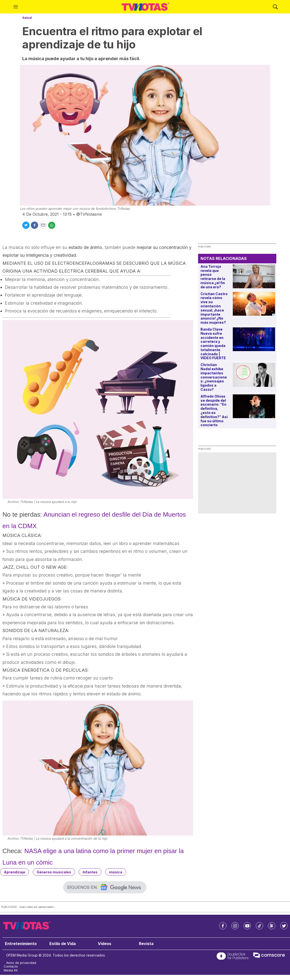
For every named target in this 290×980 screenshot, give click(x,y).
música (116, 872)
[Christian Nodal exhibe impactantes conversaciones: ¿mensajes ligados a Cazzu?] (254, 375)
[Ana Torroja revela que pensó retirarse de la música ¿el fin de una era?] (254, 276)
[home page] (145, 7)
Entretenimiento (21, 944)
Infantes (90, 872)
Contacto (11, 966)
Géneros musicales (54, 872)
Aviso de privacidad (21, 963)
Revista (146, 944)
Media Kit (11, 970)
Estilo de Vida (63, 944)
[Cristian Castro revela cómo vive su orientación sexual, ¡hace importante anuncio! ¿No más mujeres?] (254, 304)
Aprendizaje (15, 872)
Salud (27, 18)
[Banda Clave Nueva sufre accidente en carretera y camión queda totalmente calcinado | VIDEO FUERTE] (254, 339)
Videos (105, 944)
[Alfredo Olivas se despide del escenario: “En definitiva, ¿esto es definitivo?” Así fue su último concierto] (254, 406)
